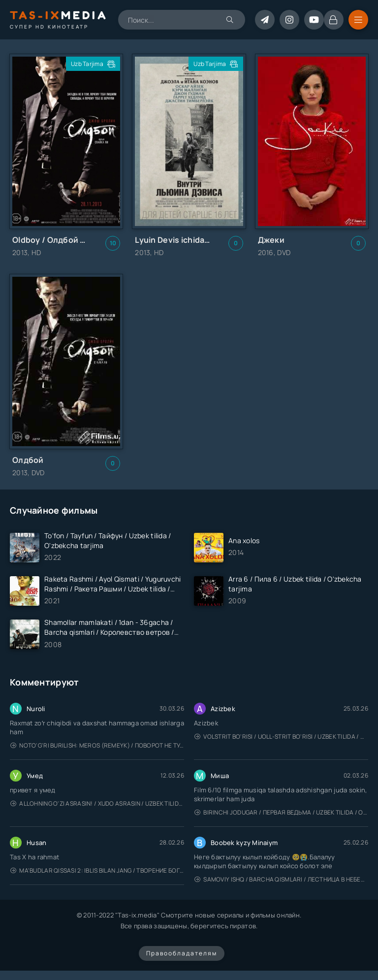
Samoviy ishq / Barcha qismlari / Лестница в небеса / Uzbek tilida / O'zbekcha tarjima (281, 879)
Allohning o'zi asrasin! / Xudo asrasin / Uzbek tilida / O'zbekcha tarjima (97, 803)
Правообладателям (182, 953)
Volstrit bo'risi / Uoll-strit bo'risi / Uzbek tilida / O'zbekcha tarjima (281, 736)
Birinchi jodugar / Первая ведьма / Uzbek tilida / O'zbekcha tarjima (281, 812)
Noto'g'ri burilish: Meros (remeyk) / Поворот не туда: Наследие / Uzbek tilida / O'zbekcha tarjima (97, 745)
